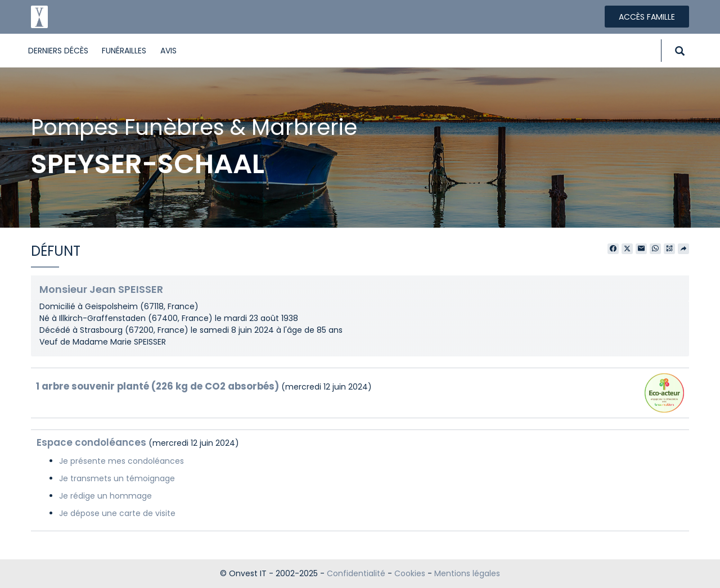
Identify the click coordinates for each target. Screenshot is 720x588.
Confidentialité (356, 573)
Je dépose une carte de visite (117, 513)
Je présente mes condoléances (121, 461)
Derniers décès (58, 51)
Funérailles (124, 51)
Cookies (410, 573)
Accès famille (647, 17)
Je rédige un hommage (105, 496)
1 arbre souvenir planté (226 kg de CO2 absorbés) (157, 386)
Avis (168, 51)
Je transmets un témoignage (117, 478)
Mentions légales (467, 573)
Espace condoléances (91, 442)
